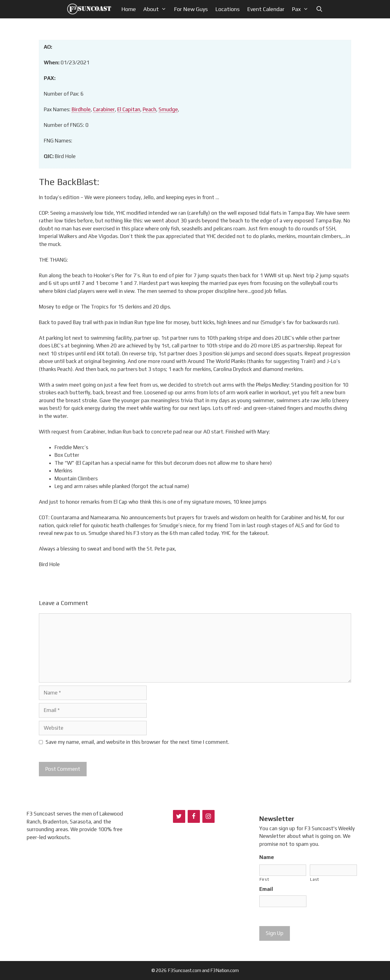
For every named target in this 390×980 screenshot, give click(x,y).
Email (266, 889)
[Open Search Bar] (319, 9)
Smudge (168, 109)
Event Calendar (266, 9)
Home (129, 9)
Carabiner (104, 109)
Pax (302, 9)
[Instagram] (208, 816)
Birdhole (81, 109)
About (157, 9)
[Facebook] (194, 816)
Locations (227, 9)
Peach (149, 109)
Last (315, 879)
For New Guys (191, 9)
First (264, 879)
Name (267, 857)
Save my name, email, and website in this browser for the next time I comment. (137, 742)
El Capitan (129, 109)
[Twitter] (179, 816)
